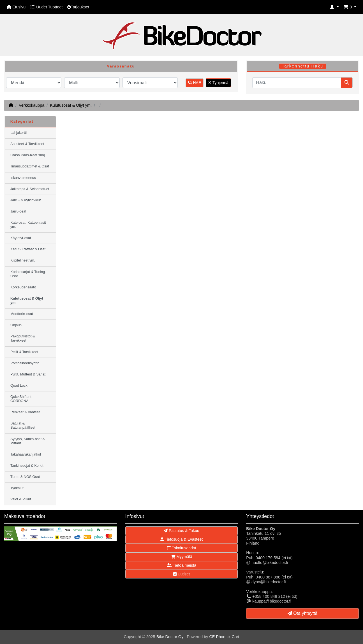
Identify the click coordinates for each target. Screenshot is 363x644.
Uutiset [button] (181, 574)
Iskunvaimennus (23, 178)
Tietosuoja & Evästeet (181, 539)
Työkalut (17, 488)
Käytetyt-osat (21, 238)
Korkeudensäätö (23, 287)
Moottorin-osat (22, 314)
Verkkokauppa (32, 105)
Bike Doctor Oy (170, 637)
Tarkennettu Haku (302, 66)
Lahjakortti (19, 133)
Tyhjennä (218, 83)
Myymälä (182, 557)
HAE (195, 83)
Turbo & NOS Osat (25, 477)
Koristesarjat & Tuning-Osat (28, 274)
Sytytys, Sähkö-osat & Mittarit (28, 441)
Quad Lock (19, 386)
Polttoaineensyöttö (25, 363)
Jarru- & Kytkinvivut (26, 200)
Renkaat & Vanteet (25, 412)
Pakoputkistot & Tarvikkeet (23, 338)
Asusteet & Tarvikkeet (27, 144)
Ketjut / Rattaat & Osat (28, 249)
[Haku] (297, 83)
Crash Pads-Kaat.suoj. (28, 155)
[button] (334, 7)
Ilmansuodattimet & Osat (30, 166)
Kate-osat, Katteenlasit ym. (28, 225)
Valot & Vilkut (21, 499)
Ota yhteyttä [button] (303, 613)
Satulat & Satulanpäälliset (23, 425)
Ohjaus (16, 325)
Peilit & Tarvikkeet (24, 352)
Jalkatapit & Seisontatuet (30, 189)
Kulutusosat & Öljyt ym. (71, 105)
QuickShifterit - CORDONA (22, 399)
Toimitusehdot (181, 548)
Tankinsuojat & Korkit (27, 466)
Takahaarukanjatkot (26, 454)
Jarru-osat (18, 211)
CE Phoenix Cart (224, 637)
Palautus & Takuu (181, 531)
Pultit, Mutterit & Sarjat (28, 374)
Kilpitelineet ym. (23, 260)
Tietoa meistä (181, 565)
